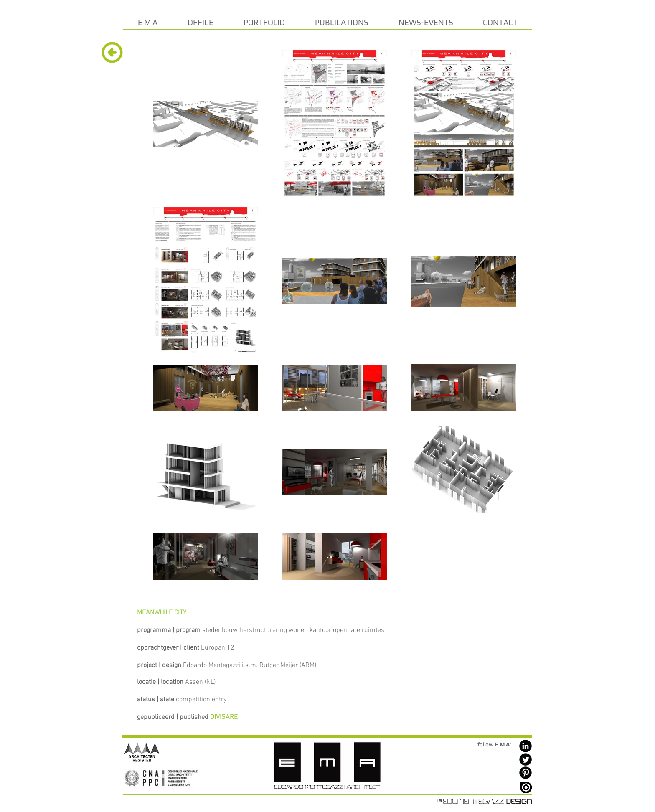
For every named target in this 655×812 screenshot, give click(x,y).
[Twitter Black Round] (526, 759)
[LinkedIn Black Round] (526, 746)
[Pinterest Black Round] (526, 773)
